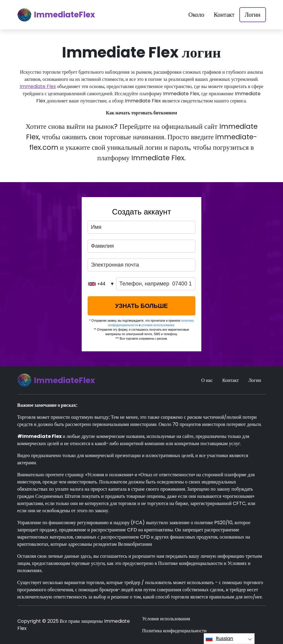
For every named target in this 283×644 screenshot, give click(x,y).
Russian (219, 639)
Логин (253, 15)
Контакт (224, 15)
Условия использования (166, 619)
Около (196, 15)
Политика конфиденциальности (174, 631)
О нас (207, 380)
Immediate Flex (38, 86)
